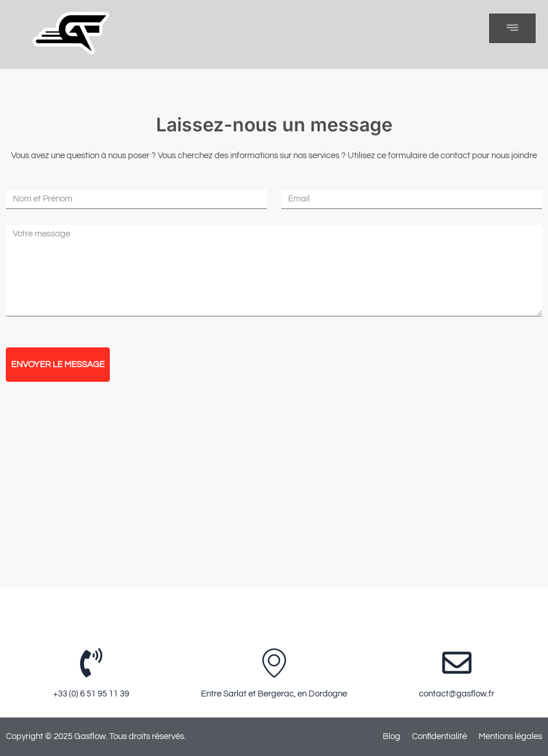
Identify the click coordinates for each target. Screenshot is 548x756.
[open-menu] (512, 28)
